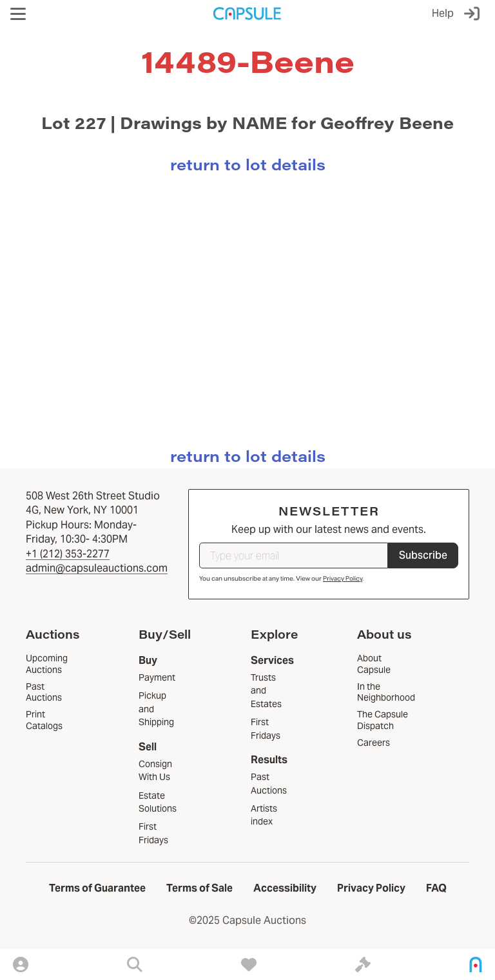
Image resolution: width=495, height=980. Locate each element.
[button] (18, 14)
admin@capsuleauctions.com (97, 568)
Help (443, 13)
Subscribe (423, 555)
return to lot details (248, 164)
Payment (157, 677)
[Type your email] (294, 555)
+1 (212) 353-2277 (68, 554)
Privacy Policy (343, 578)
